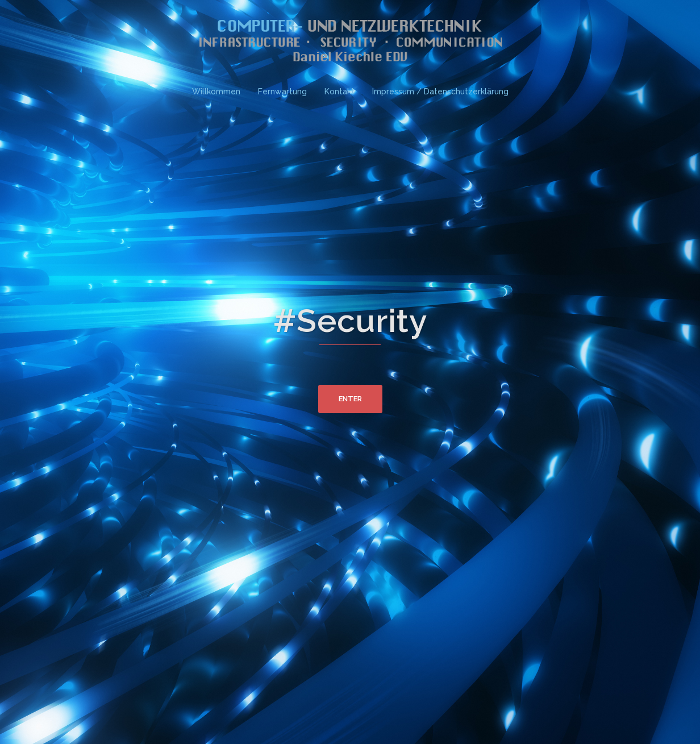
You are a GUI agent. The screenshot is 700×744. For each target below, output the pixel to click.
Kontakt (339, 92)
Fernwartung (282, 92)
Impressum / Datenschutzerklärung (440, 92)
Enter (350, 399)
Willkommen (216, 92)
